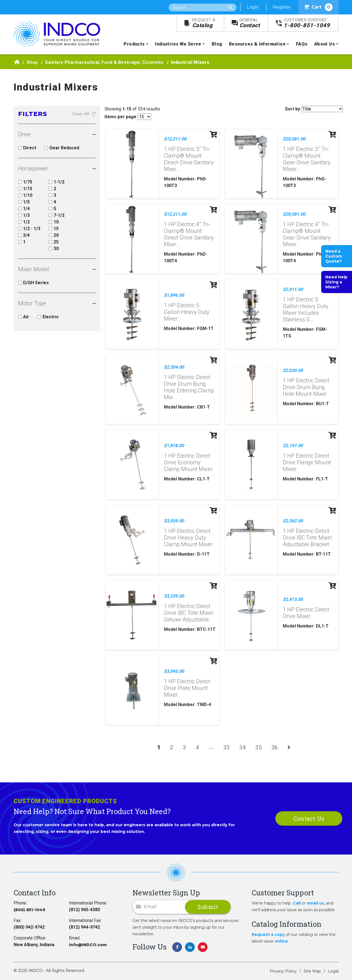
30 (54, 249)
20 (54, 235)
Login (253, 7)
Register (282, 7)
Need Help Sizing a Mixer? (336, 282)
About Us (324, 44)
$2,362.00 (293, 521)
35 (259, 747)
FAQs (302, 44)
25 (54, 242)
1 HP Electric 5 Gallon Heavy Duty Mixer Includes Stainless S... (306, 309)
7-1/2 (57, 215)
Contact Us (309, 818)
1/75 (25, 182)
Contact (250, 23)
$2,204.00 (174, 367)
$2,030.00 (293, 370)
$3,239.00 (174, 596)
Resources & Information (257, 44)
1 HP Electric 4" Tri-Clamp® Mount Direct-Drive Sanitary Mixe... (189, 234)
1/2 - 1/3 (29, 229)
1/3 (24, 215)
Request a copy (268, 934)
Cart (319, 7)
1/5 (24, 202)
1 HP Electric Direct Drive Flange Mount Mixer (307, 462)
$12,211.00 (175, 139)
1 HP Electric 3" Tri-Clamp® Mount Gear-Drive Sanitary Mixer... (307, 159)
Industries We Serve (178, 44)
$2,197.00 (293, 446)
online (281, 941)
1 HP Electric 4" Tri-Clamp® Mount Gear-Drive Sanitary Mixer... (307, 234)
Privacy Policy (283, 971)
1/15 (25, 189)
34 (242, 747)
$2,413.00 (293, 599)
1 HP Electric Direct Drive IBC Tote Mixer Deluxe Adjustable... (189, 613)
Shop (32, 62)
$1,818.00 (174, 446)
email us (315, 903)
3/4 (24, 235)
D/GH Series (33, 283)
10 (54, 222)
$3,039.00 (174, 521)
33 (227, 747)
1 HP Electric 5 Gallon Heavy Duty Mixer (187, 312)
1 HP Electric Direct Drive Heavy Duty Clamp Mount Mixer (188, 538)
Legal (333, 971)
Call (297, 903)
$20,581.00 (294, 139)
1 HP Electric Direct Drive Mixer (306, 613)
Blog (217, 44)
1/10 (25, 195)
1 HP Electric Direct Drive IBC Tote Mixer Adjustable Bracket (308, 538)
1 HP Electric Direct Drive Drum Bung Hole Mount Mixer (306, 387)
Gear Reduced (62, 148)
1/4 (24, 209)
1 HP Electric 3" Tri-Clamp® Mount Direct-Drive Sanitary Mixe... (189, 159)
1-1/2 (57, 182)
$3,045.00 (174, 671)
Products (134, 44)
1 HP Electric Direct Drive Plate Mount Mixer (187, 688)
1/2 (24, 222)
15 (54, 229)
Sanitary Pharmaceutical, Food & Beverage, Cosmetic (104, 62)
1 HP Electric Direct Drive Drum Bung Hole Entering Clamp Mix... (189, 387)
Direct (27, 148)
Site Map (312, 971)
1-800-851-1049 (307, 23)
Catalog (204, 23)
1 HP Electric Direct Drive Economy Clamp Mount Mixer (188, 462)
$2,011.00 (293, 289)
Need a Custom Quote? (334, 256)
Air (24, 317)
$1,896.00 (174, 295)
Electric (48, 317)
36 (275, 747)
